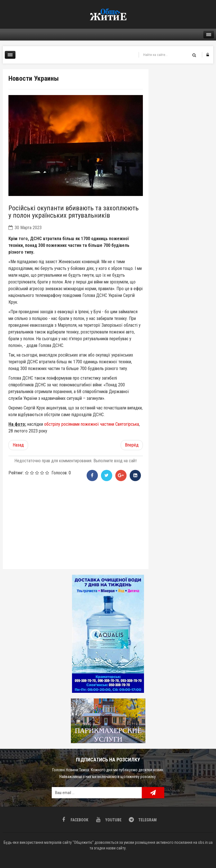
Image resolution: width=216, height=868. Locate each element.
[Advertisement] (76, 524)
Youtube (113, 820)
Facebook (79, 820)
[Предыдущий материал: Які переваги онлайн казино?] (18, 445)
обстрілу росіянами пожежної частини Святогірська (92, 424)
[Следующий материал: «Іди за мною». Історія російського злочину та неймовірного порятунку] (132, 445)
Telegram (147, 820)
